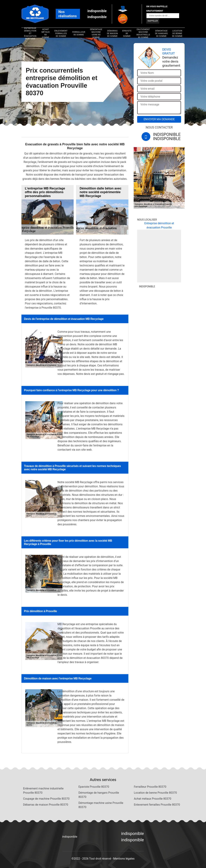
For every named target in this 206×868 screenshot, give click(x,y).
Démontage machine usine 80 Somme (96, 33)
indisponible (97, 11)
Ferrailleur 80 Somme (79, 33)
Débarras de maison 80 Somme (112, 33)
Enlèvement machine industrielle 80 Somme (143, 33)
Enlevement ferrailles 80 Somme (61, 33)
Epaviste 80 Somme (127, 33)
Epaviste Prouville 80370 (94, 787)
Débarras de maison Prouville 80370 (46, 805)
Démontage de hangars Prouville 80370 (99, 795)
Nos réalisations (68, 14)
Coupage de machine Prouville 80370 (46, 799)
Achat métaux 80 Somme (45, 33)
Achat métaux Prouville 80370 (153, 799)
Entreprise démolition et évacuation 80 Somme (30, 33)
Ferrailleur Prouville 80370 (150, 787)
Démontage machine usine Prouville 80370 (101, 805)
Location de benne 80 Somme (177, 33)
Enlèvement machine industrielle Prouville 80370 (43, 791)
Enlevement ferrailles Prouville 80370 (157, 805)
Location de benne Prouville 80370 (155, 793)
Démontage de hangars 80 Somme (161, 33)
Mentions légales (124, 859)
